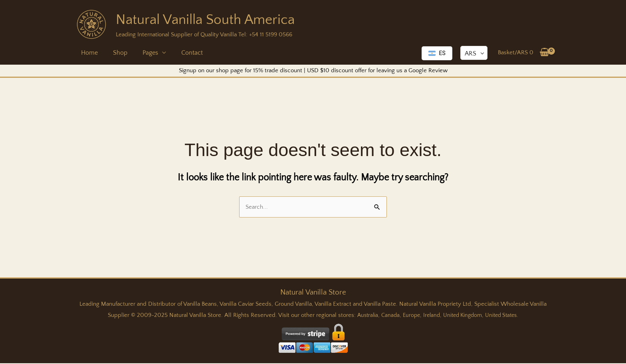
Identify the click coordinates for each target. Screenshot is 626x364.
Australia (363, 316)
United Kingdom (463, 316)
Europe (409, 316)
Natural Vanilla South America (205, 20)
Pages (144, 53)
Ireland (430, 316)
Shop (117, 53)
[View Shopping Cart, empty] (524, 52)
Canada (387, 316)
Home (88, 53)
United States (505, 316)
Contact (184, 53)
